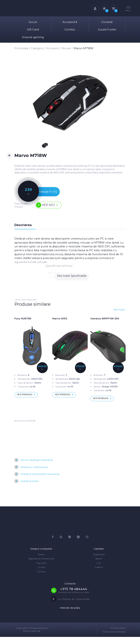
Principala (21, 48)
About (41, 562)
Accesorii (70, 22)
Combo (70, 29)
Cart (99, 570)
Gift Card (33, 29)
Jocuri (33, 22)
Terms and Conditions (114, 639)
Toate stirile (99, 562)
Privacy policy (118, 635)
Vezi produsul (29, 400)
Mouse (66, 48)
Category (37, 48)
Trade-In (99, 574)
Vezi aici (49, 209)
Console (107, 22)
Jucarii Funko (107, 29)
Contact (41, 579)
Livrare (41, 574)
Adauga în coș (42, 194)
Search (99, 566)
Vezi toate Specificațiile (72, 282)
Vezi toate (118, 314)
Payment (41, 570)
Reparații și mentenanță (41, 566)
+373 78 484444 (74, 596)
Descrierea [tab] (25, 229)
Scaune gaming (33, 37)
